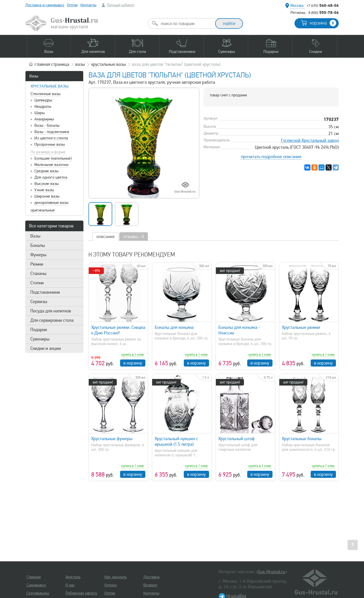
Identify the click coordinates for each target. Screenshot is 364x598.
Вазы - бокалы (47, 125)
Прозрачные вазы (50, 144)
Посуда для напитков (51, 311)
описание (106, 237)
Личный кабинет (121, 5)
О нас (70, 585)
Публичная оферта (81, 593)
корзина (323, 23)
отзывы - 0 (134, 237)
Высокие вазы (47, 184)
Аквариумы (44, 119)
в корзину (133, 363)
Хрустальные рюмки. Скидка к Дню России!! (118, 330)
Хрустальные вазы (50, 86)
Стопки (37, 283)
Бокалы (38, 245)
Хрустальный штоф (236, 439)
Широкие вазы (47, 196)
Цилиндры (43, 100)
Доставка (151, 577)
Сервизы (39, 302)
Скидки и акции (46, 348)
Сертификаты (38, 593)
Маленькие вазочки (51, 165)
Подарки (39, 330)
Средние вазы (46, 171)
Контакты (88, 5)
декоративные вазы (51, 203)
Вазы (34, 76)
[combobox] (186, 24)
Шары (39, 113)
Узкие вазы (44, 190)
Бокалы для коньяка (174, 327)
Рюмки (37, 264)
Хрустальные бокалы (302, 439)
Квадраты (43, 106)
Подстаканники (45, 292)
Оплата (110, 585)
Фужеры (38, 255)
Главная (34, 577)
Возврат (150, 585)
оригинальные (43, 210)
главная (52, 64)
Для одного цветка (51, 177)
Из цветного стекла (51, 138)
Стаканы (38, 273)
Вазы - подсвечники (52, 132)
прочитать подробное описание (271, 157)
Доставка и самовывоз (45, 5)
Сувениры (40, 339)
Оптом (72, 5)
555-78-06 (324, 12)
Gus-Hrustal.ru (271, 572)
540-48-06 (323, 5)
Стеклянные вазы (45, 94)
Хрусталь (73, 577)
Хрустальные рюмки (301, 327)
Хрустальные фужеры (112, 439)
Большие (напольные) (53, 158)
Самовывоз (36, 585)
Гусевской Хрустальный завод (310, 140)
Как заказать (116, 577)
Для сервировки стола (52, 320)
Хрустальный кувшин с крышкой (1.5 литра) (176, 441)
